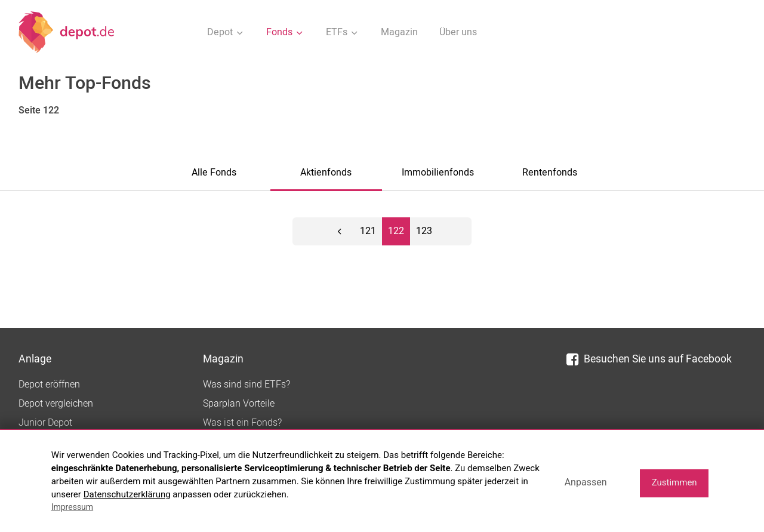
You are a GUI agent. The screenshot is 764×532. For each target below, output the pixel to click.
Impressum (72, 507)
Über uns (458, 32)
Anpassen (586, 482)
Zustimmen (674, 482)
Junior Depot (45, 423)
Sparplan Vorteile (239, 404)
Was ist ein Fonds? (242, 423)
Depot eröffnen (49, 385)
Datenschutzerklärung (127, 494)
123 (424, 231)
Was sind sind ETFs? (247, 385)
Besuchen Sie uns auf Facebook (649, 359)
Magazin (399, 32)
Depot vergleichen (56, 404)
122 (396, 231)
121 (368, 231)
